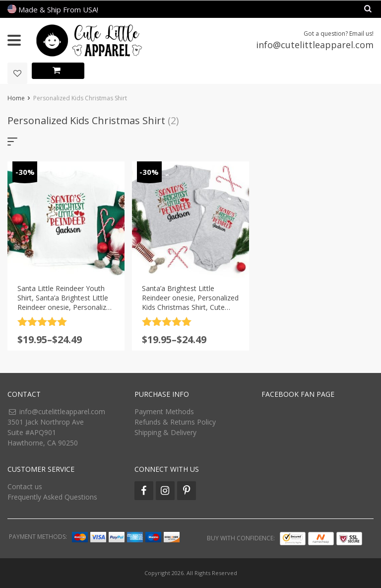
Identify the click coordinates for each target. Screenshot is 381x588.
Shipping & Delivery (165, 432)
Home (16, 98)
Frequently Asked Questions (52, 497)
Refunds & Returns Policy (175, 422)
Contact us (25, 486)
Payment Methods (164, 411)
